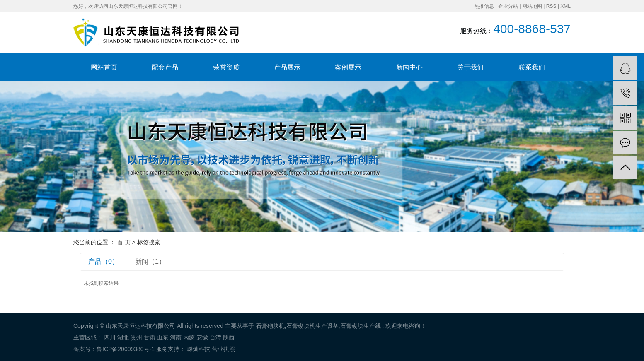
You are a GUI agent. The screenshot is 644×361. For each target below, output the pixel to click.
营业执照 (223, 349)
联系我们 (532, 67)
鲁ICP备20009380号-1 (126, 349)
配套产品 (165, 67)
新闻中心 (409, 67)
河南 (176, 337)
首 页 (124, 242)
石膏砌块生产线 (361, 326)
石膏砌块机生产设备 (312, 326)
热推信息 (484, 6)
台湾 (215, 337)
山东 (162, 337)
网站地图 (532, 6)
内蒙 (189, 337)
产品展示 (287, 67)
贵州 (136, 337)
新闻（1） (150, 261)
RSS (551, 6)
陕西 (229, 337)
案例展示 (348, 67)
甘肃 (150, 337)
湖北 (123, 337)
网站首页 (104, 67)
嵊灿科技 (198, 349)
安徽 (202, 337)
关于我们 (470, 67)
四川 (110, 337)
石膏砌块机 (270, 326)
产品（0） (103, 261)
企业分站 (508, 6)
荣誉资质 (226, 67)
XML (565, 6)
